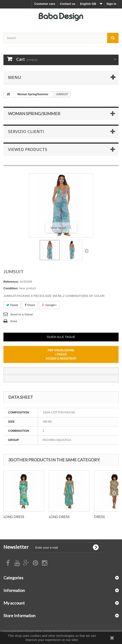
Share (30, 305)
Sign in (111, 4)
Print (14, 321)
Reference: (11, 282)
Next (87, 251)
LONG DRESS (14, 517)
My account (14, 603)
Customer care (45, 4)
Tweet (12, 305)
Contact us (68, 4)
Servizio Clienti (26, 131)
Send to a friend (22, 314)
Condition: (11, 288)
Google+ (49, 305)
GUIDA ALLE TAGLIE (61, 337)
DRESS (99, 517)
